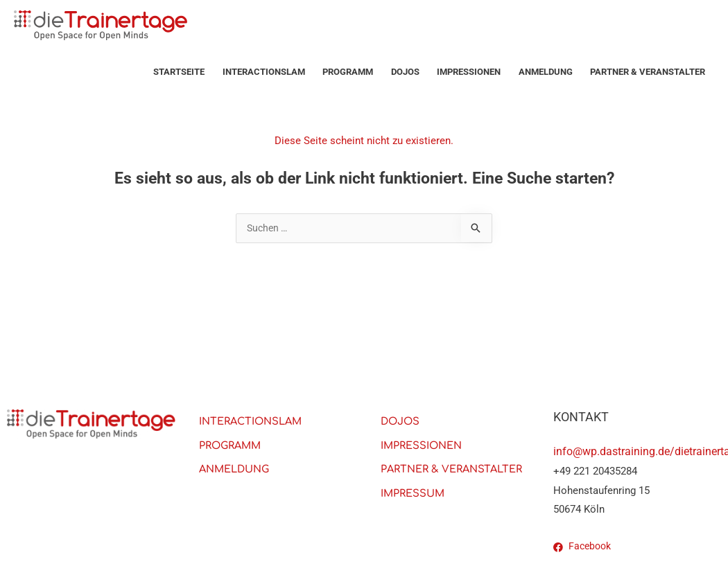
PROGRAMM (348, 72)
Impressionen (469, 72)
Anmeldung (546, 72)
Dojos (405, 72)
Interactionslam (264, 72)
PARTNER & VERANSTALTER (648, 72)
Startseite (179, 72)
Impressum (414, 495)
